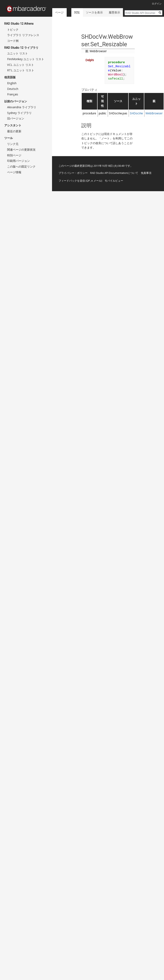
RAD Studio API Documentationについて (114, 173)
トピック (13, 29)
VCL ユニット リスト (21, 65)
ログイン (157, 4)
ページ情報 (14, 172)
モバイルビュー (114, 181)
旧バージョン (16, 118)
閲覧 (77, 12)
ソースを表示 (94, 12)
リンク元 (13, 144)
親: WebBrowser (96, 51)
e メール (96, 181)
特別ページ (14, 155)
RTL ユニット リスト (21, 70)
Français (13, 94)
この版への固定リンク (21, 166)
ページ (59, 12)
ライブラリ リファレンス (23, 35)
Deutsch (13, 89)
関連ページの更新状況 (21, 150)
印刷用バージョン (18, 161)
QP (88, 181)
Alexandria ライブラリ (22, 107)
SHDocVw (136, 113)
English (12, 83)
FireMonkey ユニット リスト (26, 59)
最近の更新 (14, 131)
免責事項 (146, 173)
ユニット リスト (17, 53)
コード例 (13, 41)
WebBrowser (154, 113)
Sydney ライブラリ (19, 113)
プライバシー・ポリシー (73, 173)
